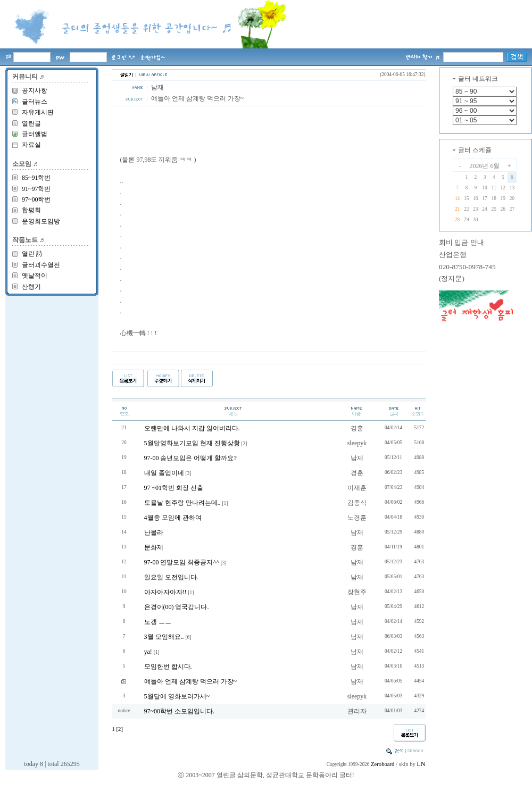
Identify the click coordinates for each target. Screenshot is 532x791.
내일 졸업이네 (164, 473)
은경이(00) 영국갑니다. (177, 607)
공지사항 (35, 90)
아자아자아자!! (165, 592)
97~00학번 (36, 199)
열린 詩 (32, 254)
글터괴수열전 (41, 265)
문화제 (154, 547)
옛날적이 (35, 276)
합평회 (31, 210)
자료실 (31, 145)
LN (421, 764)
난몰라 (154, 532)
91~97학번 (36, 189)
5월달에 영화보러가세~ (177, 696)
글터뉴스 (35, 102)
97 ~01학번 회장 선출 (174, 488)
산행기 (31, 287)
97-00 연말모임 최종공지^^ (182, 562)
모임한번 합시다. (168, 667)
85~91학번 (36, 178)
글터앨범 (35, 134)
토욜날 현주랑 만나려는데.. (182, 503)
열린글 (31, 123)
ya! (148, 652)
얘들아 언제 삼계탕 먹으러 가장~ (191, 681)
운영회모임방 (41, 221)
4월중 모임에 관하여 (173, 518)
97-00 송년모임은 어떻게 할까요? (190, 458)
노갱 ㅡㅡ (158, 622)
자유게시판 (38, 112)
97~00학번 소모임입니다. (180, 711)
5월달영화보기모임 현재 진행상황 (192, 443)
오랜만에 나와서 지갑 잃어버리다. (192, 428)
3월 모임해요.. (164, 637)
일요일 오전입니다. (171, 577)
